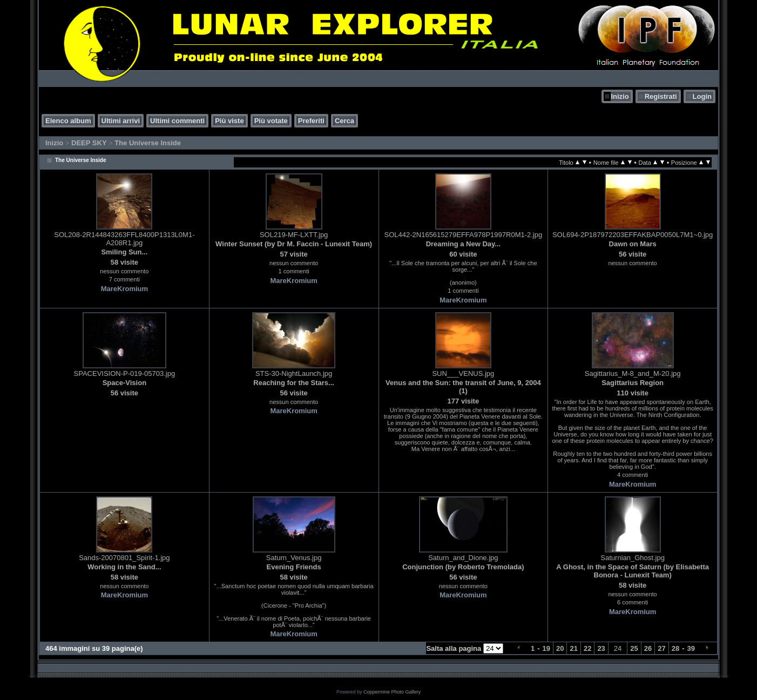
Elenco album (68, 121)
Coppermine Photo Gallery (392, 692)
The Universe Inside (148, 143)
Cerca (344, 121)
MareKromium (124, 289)
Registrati (661, 96)
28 (675, 648)
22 (587, 648)
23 (601, 648)
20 (560, 648)
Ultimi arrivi (121, 121)
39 (691, 648)
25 (634, 648)
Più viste (229, 121)
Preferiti (311, 121)
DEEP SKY (89, 143)
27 (661, 648)
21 (573, 648)
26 (648, 648)
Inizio (620, 96)
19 (546, 648)
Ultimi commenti (177, 121)
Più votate (271, 121)
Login (702, 96)
